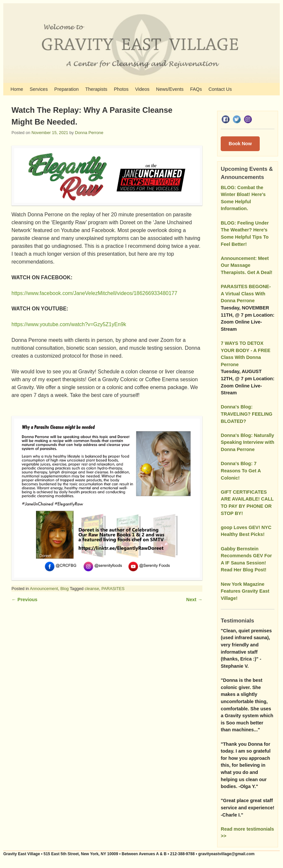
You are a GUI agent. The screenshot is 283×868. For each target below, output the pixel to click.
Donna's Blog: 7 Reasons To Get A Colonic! (241, 471)
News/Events (170, 89)
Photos (121, 89)
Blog (65, 589)
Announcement (44, 589)
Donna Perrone (89, 133)
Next (194, 600)
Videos (142, 89)
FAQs (196, 89)
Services (39, 89)
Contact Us (220, 89)
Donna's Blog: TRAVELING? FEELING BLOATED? (246, 414)
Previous (24, 600)
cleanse (92, 589)
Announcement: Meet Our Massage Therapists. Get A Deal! (246, 265)
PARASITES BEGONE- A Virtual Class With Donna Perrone (246, 294)
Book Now (240, 144)
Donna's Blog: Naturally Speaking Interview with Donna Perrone (247, 442)
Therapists (96, 89)
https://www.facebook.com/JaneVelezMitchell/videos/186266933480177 (94, 293)
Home (17, 89)
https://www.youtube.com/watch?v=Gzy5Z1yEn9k (69, 324)
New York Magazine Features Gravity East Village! (245, 591)
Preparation (67, 89)
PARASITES (113, 589)
